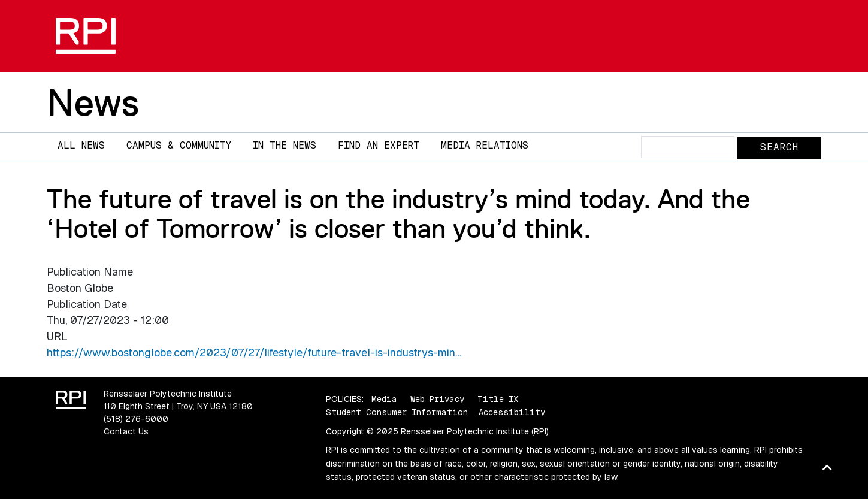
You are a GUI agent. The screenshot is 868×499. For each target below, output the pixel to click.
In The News (285, 145)
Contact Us (126, 431)
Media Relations (485, 145)
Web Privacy (437, 399)
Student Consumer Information (397, 412)
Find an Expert (379, 145)
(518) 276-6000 (136, 419)
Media (384, 399)
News (93, 102)
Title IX (498, 399)
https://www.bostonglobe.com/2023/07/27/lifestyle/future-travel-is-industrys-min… (254, 353)
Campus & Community (179, 145)
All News (81, 145)
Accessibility (512, 412)
